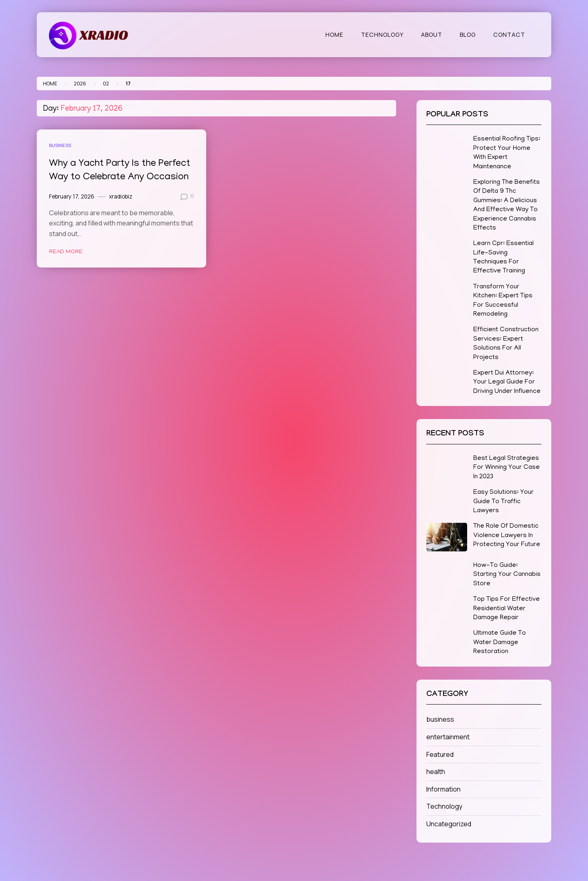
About (432, 35)
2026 (80, 84)
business (60, 145)
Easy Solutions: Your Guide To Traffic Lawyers (503, 502)
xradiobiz (121, 196)
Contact (509, 35)
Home (334, 35)
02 (106, 84)
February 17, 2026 (72, 196)
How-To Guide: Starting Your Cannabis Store (507, 575)
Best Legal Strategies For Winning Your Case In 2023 (507, 468)
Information (443, 789)
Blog (468, 35)
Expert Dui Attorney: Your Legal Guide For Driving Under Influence (507, 383)
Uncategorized (449, 824)
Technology (382, 35)
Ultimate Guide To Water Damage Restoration (500, 643)
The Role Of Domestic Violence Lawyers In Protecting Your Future (507, 536)
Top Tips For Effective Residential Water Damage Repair (507, 609)
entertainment (448, 737)
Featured (440, 754)
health (436, 772)
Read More (66, 252)
